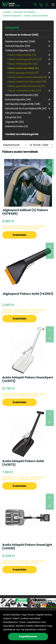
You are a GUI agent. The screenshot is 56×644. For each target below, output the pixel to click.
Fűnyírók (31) (13, 117)
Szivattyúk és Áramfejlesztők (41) (26, 109)
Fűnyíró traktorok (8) (18, 113)
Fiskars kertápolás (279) (20, 50)
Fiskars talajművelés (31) (22, 55)
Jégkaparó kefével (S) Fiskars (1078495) (25, 212)
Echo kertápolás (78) (18, 100)
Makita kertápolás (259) (20, 42)
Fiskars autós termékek (36, 16)
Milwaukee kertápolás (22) (22, 95)
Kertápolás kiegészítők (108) (23, 104)
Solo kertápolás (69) (18, 46)
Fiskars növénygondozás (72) (25, 59)
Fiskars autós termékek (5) (23, 68)
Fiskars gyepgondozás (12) (23, 73)
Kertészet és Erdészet (24, 12)
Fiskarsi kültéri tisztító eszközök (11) (27, 77)
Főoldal (7, 12)
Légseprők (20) (14, 122)
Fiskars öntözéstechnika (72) (24, 91)
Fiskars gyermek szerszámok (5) (26, 86)
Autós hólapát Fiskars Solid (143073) (23, 463)
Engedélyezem (28, 637)
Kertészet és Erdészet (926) (22, 35)
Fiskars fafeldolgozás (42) (22, 64)
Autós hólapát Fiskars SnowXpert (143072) (28, 379)
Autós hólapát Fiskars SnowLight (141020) (27, 547)
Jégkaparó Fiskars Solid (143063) (28, 294)
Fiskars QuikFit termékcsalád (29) (27, 82)
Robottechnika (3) (17, 126)
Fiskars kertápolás (12, 16)
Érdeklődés (20, 235)
